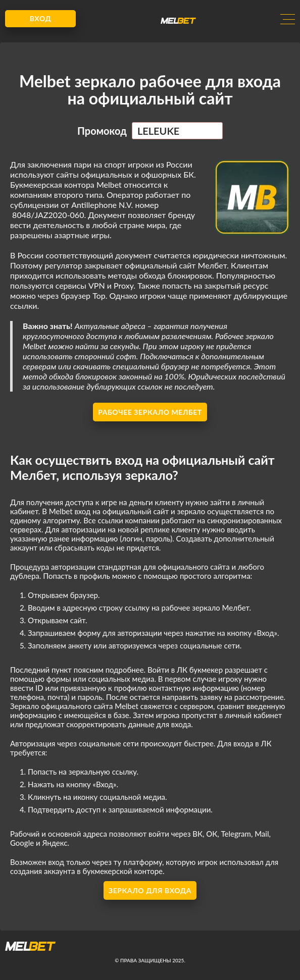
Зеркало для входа (150, 890)
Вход (41, 18)
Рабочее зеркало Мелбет (150, 412)
